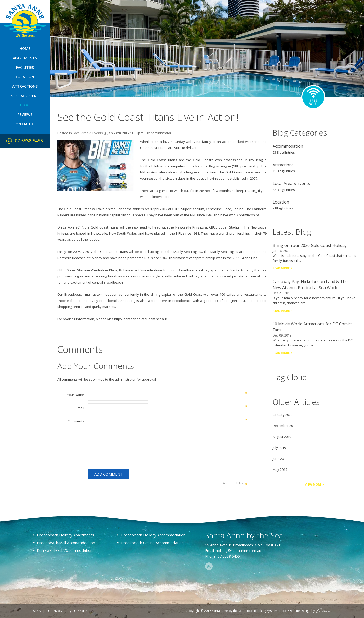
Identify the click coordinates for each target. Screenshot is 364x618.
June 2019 (280, 459)
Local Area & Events (88, 133)
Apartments (25, 58)
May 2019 (280, 469)
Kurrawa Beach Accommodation (65, 550)
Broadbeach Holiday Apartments (66, 535)
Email (80, 408)
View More (313, 484)
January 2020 (282, 415)
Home (25, 49)
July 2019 (279, 448)
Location (25, 77)
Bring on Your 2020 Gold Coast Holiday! (310, 245)
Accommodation (288, 146)
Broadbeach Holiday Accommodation (153, 535)
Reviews (25, 115)
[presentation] (127, 457)
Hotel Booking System (261, 611)
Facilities (25, 67)
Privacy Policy (62, 611)
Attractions (25, 86)
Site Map (39, 611)
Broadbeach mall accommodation (91, 294)
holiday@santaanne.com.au (238, 551)
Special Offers (25, 96)
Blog (25, 105)
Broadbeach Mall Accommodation (66, 543)
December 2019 (285, 426)
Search (83, 611)
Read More (281, 268)
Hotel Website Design (295, 611)
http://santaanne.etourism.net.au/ (141, 319)
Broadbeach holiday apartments (203, 270)
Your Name (76, 395)
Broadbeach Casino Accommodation (152, 543)
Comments (76, 421)
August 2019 (282, 437)
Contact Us (25, 124)
